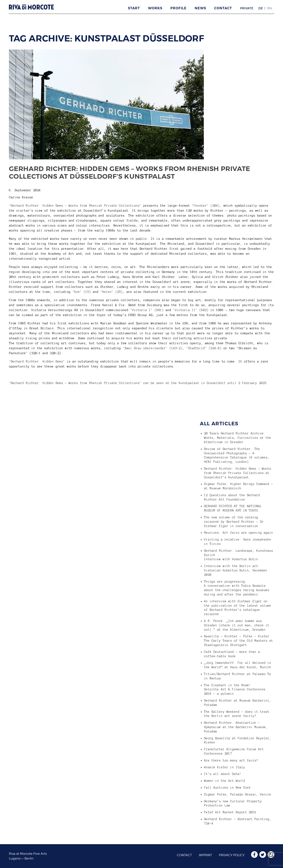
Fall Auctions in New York (227, 788)
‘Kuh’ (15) (82, 292)
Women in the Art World (225, 781)
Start (134, 8)
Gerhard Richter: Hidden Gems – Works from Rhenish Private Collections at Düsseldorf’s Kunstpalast (130, 172)
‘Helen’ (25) (112, 292)
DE (261, 8)
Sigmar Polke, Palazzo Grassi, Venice (238, 794)
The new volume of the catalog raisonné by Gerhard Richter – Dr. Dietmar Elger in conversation (235, 522)
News (200, 8)
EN (270, 8)
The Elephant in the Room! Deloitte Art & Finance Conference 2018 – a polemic (235, 690)
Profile (179, 8)
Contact (223, 8)
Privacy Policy (232, 855)
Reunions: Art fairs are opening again (239, 533)
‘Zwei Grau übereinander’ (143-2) (153, 348)
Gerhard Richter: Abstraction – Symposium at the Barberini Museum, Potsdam (236, 727)
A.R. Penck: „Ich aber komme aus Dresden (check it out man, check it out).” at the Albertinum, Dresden (237, 625)
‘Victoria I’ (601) (147, 310)
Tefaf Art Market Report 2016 (230, 812)
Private (247, 8)
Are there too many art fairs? (231, 760)
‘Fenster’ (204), (207, 206)
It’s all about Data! (223, 774)
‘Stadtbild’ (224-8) (204, 348)
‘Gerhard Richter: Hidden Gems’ (37, 361)
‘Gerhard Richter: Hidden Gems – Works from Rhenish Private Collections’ (75, 206)
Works (155, 8)
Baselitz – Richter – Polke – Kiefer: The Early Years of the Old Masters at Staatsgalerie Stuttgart (239, 641)
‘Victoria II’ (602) (191, 310)
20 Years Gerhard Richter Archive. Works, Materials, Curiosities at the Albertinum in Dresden (238, 438)
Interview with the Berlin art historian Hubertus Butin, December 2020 (236, 570)
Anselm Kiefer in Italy (225, 767)
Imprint (205, 855)
